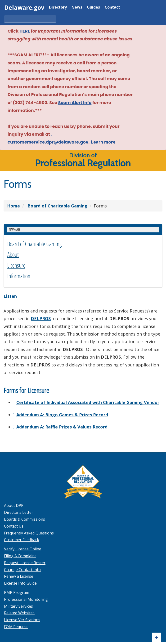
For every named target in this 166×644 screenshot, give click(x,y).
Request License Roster (25, 562)
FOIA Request (16, 626)
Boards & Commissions (25, 519)
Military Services (18, 606)
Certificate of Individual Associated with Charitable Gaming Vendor (88, 402)
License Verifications (22, 619)
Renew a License (19, 576)
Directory (58, 7)
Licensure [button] (16, 265)
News (77, 7)
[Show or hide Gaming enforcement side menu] (83, 229)
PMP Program (17, 592)
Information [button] (19, 275)
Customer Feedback (22, 539)
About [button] (13, 254)
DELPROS (41, 318)
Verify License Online (23, 548)
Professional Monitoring (26, 599)
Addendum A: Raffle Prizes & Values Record (62, 426)
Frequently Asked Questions (29, 533)
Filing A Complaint (20, 555)
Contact (112, 7)
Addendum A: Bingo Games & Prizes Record (62, 414)
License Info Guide (20, 583)
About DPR (14, 505)
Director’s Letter (19, 512)
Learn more (103, 142)
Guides (93, 7)
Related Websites (19, 613)
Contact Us (14, 526)
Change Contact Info (22, 569)
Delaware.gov (24, 7)
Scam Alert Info (75, 103)
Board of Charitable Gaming (35, 243)
